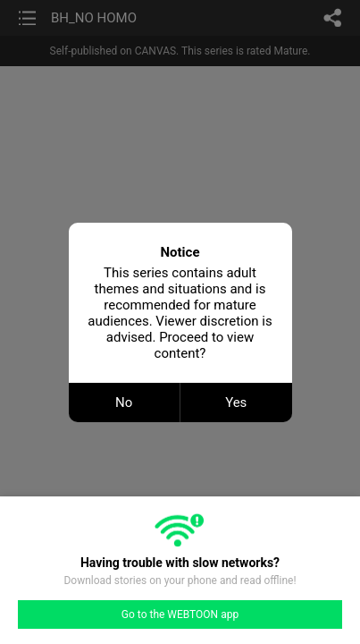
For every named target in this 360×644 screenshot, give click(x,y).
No (124, 402)
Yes (236, 402)
